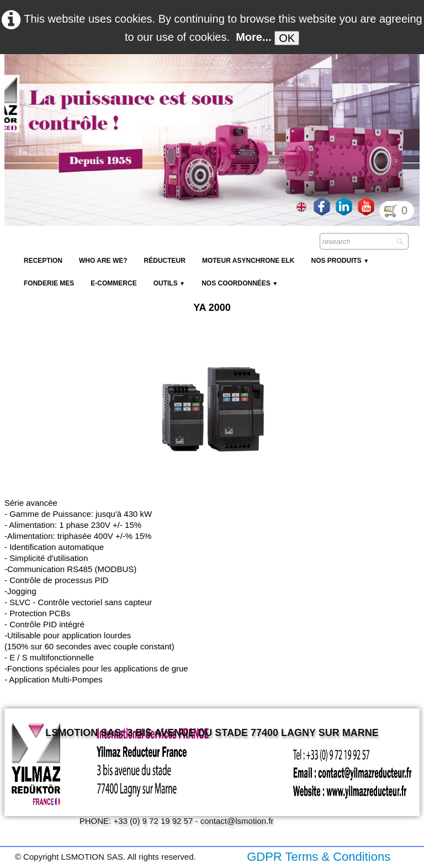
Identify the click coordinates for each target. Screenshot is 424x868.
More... (253, 37)
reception (43, 261)
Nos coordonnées (240, 283)
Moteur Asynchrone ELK (248, 261)
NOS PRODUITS (340, 261)
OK (287, 38)
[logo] (206, 81)
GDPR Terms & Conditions (319, 857)
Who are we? (103, 261)
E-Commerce (113, 283)
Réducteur (165, 261)
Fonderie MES (49, 283)
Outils (169, 283)
